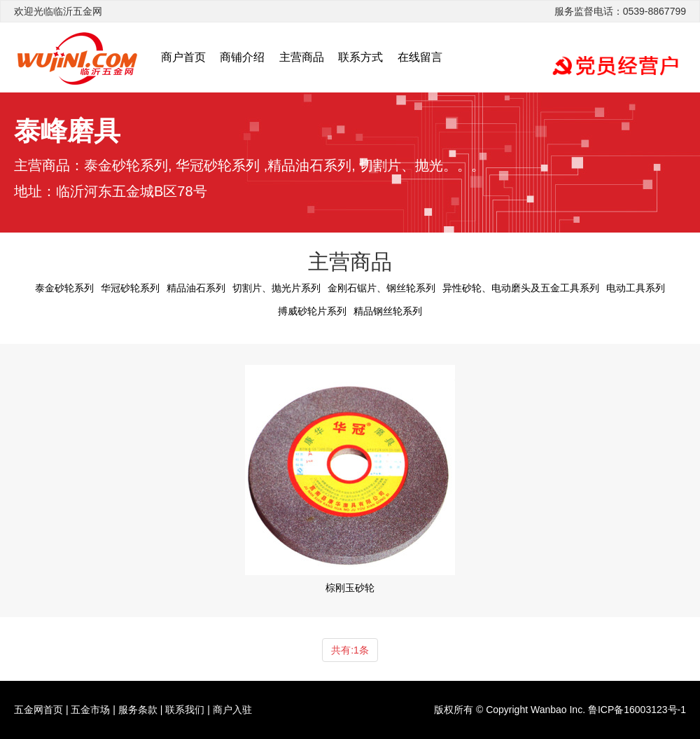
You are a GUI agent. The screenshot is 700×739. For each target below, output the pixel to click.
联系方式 (360, 57)
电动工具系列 (636, 288)
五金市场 (90, 710)
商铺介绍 (242, 57)
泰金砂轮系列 (64, 288)
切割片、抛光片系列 (276, 288)
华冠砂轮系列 (130, 288)
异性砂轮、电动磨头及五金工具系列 (521, 288)
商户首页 (183, 57)
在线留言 (420, 57)
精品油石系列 (196, 288)
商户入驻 (232, 710)
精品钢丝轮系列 (388, 311)
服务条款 (138, 710)
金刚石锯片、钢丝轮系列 (381, 288)
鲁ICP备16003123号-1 (637, 710)
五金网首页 (38, 710)
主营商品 (302, 57)
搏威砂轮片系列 (312, 311)
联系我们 (185, 710)
